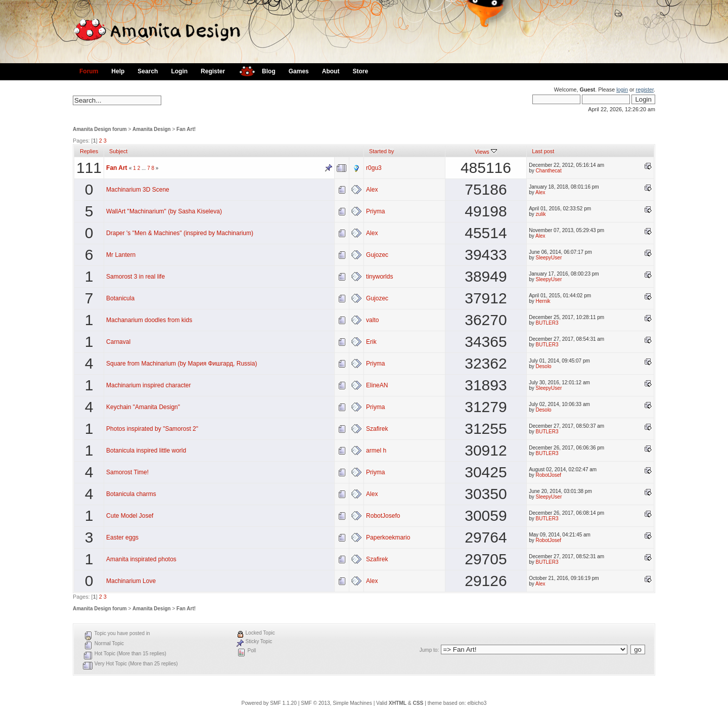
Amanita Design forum (100, 129)
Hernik (543, 301)
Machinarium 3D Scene (138, 190)
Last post (543, 151)
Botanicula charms (131, 494)
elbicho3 (477, 703)
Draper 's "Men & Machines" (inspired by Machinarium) (180, 233)
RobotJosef (549, 475)
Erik (371, 342)
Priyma (375, 211)
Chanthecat (549, 171)
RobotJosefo (383, 516)
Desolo (544, 366)
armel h (376, 451)
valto (372, 320)
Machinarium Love (131, 581)
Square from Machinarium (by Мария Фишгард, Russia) (181, 364)
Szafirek (377, 429)
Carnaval (118, 342)
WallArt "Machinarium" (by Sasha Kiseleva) (164, 211)
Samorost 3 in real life (135, 277)
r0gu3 (374, 168)
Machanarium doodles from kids (149, 320)
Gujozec (377, 255)
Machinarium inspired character (148, 385)
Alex (372, 190)
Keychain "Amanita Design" (143, 407)
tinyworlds (379, 277)
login (622, 89)
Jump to (429, 650)
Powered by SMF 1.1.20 (269, 703)
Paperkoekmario (388, 537)
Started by (381, 151)
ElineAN (377, 385)
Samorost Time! (127, 472)
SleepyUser (549, 258)
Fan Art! (186, 129)
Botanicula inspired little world (146, 451)
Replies (89, 151)
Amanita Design (152, 129)
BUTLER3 (547, 323)
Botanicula (120, 298)
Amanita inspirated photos (141, 559)
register (645, 89)
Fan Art (117, 168)
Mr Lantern (121, 255)
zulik (541, 214)
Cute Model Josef (130, 516)
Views (486, 152)
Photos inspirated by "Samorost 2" (152, 429)
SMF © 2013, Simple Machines (336, 703)
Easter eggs (122, 537)
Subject (118, 151)
